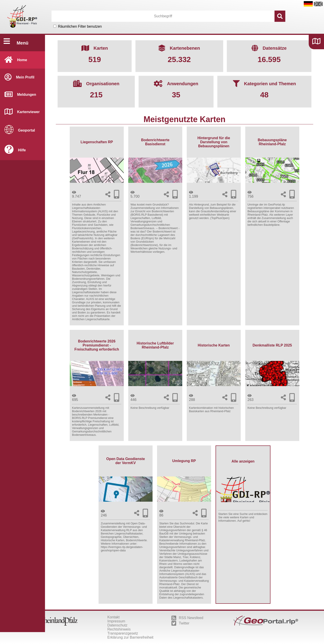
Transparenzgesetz (123, 633)
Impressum (116, 621)
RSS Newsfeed (187, 618)
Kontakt (113, 617)
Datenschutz (117, 625)
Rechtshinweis (119, 629)
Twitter (180, 623)
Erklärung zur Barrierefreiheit (130, 637)
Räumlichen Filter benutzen (80, 26)
